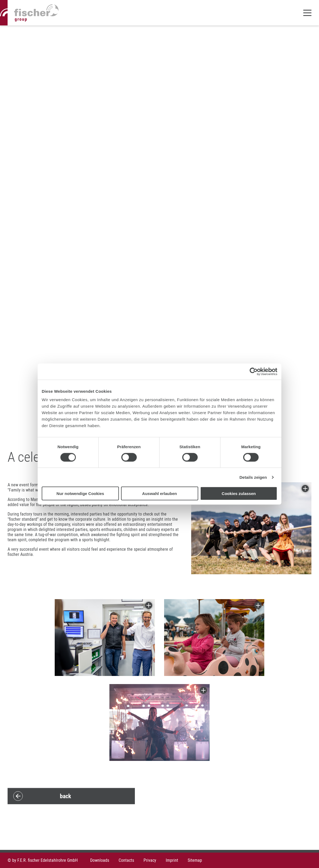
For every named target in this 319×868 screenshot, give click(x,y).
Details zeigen (253, 477)
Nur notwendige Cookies (80, 494)
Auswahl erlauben (159, 494)
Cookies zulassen (239, 494)
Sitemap (195, 860)
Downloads (100, 860)
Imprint (172, 860)
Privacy (150, 860)
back (66, 796)
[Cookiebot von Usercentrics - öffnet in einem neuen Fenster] (254, 371)
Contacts (126, 860)
